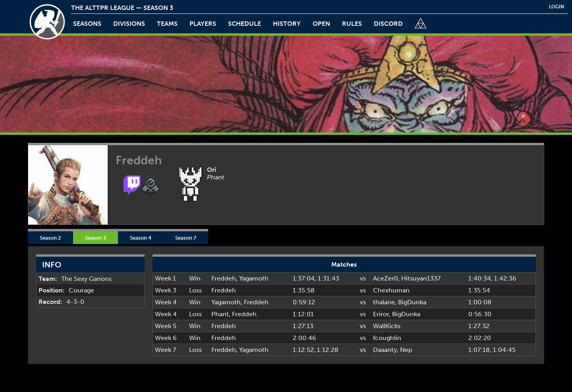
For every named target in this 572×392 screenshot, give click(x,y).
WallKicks (387, 326)
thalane (384, 302)
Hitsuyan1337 (421, 278)
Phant (220, 314)
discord (388, 24)
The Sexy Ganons (86, 279)
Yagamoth (254, 278)
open (321, 24)
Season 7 (186, 238)
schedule (244, 24)
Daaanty (385, 350)
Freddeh (224, 278)
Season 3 (96, 238)
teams (167, 24)
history (287, 24)
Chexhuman (391, 290)
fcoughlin (387, 338)
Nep (406, 350)
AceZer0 (386, 278)
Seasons (87, 24)
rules (352, 24)
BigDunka (412, 302)
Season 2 (50, 238)
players (203, 24)
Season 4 (141, 238)
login (557, 7)
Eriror (381, 314)
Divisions (129, 24)
